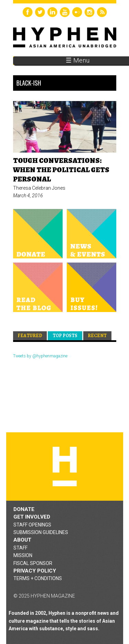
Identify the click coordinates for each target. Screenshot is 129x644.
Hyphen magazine (65, 467)
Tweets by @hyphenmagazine (40, 356)
